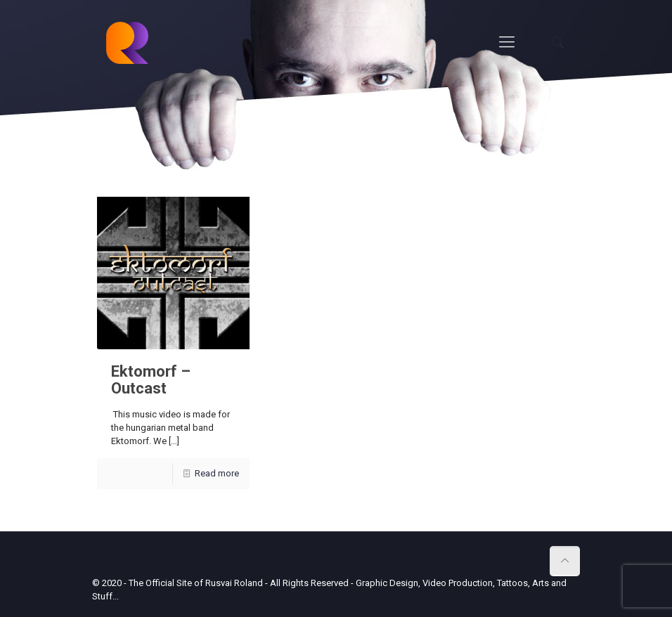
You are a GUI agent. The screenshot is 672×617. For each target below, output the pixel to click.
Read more (217, 473)
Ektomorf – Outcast (151, 380)
